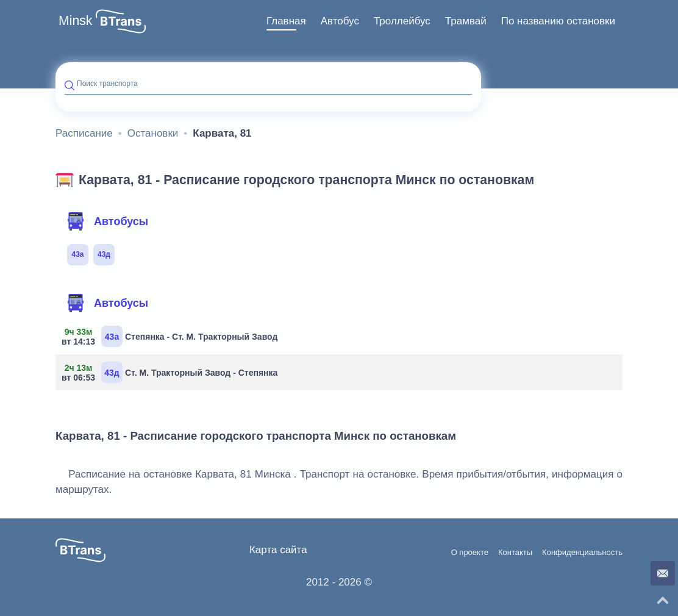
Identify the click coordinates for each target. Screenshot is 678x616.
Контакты (515, 553)
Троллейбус (402, 21)
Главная (286, 21)
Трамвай (466, 21)
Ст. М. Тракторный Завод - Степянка (171, 372)
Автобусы (107, 221)
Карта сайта (278, 550)
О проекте (470, 553)
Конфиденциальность (582, 553)
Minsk (76, 21)
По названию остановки (558, 21)
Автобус (340, 21)
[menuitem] (286, 21)
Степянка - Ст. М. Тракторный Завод (171, 336)
